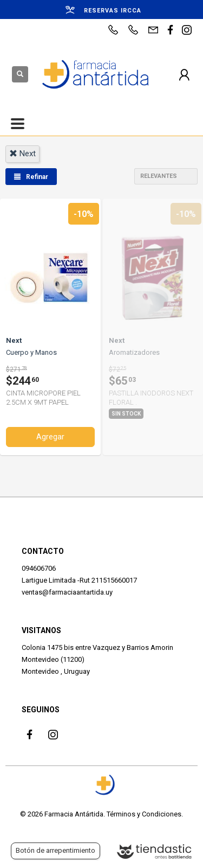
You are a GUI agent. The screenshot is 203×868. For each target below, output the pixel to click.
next (22, 154)
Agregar (50, 437)
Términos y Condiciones (144, 814)
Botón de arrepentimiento (55, 850)
